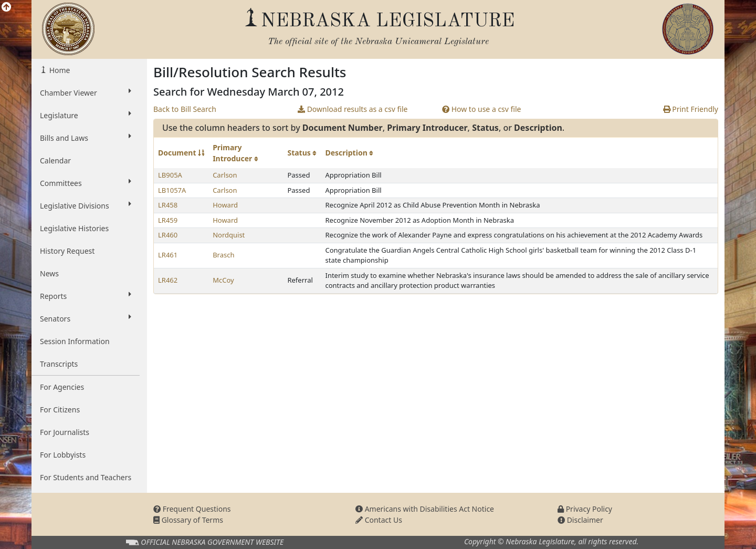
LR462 (168, 280)
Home (59, 70)
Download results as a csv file (353, 109)
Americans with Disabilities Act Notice (425, 509)
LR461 (168, 255)
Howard (225, 205)
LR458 (168, 205)
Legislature (86, 115)
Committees (86, 183)
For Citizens (60, 410)
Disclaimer (580, 520)
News (49, 273)
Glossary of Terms (188, 520)
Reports (86, 296)
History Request (67, 251)
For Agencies (62, 387)
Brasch (223, 255)
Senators (86, 318)
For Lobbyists (63, 455)
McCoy (223, 280)
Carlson (225, 175)
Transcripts (59, 364)
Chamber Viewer (86, 92)
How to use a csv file (482, 109)
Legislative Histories (74, 228)
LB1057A (172, 190)
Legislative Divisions (86, 205)
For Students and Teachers (86, 477)
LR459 (168, 220)
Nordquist (229, 235)
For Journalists (65, 432)
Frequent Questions (192, 509)
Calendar (55, 160)
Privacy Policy (585, 509)
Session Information (75, 341)
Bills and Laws (86, 138)
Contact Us (379, 520)
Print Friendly (691, 109)
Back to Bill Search (185, 109)
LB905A (170, 175)
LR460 (168, 235)
